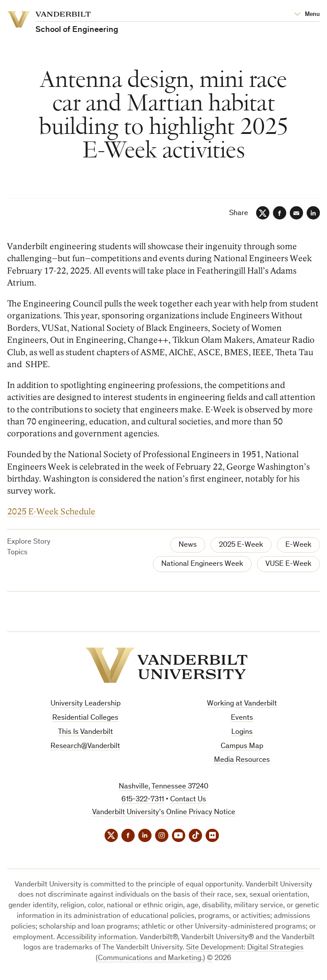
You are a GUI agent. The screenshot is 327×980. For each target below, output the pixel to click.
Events (242, 718)
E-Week (298, 545)
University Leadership (86, 704)
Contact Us (188, 800)
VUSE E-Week (288, 564)
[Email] (296, 213)
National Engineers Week (202, 564)
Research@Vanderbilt (85, 747)
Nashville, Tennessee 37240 (163, 787)
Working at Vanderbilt (242, 704)
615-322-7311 (143, 800)
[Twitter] (263, 213)
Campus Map (242, 747)
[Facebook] (280, 213)
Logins (242, 732)
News (188, 545)
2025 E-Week (241, 545)
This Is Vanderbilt (86, 732)
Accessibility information (96, 938)
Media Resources (242, 760)
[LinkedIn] (313, 213)
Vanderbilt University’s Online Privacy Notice (164, 813)
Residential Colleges (85, 718)
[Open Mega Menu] (307, 15)
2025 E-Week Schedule (51, 512)
